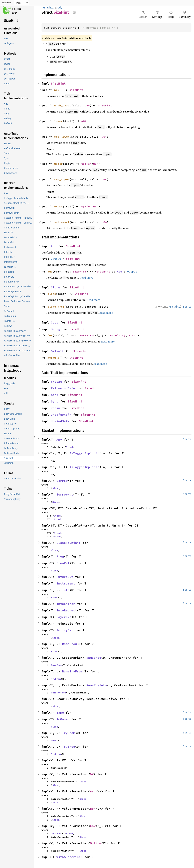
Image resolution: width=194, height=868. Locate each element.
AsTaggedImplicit (84, 467)
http (52, 8)
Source (187, 307)
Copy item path (74, 12)
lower (58, 121)
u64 (87, 105)
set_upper (62, 179)
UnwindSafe (60, 421)
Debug (55, 329)
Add (54, 246)
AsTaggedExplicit (84, 453)
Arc (93, 791)
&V (92, 774)
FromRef (63, 563)
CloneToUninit (69, 543)
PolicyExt (65, 630)
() (124, 335)
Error (133, 335)
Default (57, 351)
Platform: (7, 3)
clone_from (56, 307)
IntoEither (66, 604)
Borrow (62, 481)
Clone (55, 287)
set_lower (62, 137)
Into (66, 590)
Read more (86, 278)
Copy (55, 322)
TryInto (69, 747)
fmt (50, 335)
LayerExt (64, 617)
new (57, 90)
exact (58, 206)
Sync (55, 401)
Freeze (56, 382)
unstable (175, 307)
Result (115, 335)
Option (86, 164)
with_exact (63, 105)
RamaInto (94, 658)
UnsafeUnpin (61, 415)
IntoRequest (67, 610)
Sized (69, 447)
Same (60, 713)
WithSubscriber (69, 857)
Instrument (66, 583)
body (59, 8)
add (50, 271)
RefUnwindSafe (63, 388)
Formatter (87, 335)
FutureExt (65, 577)
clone (52, 294)
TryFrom (56, 679)
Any (59, 440)
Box (93, 809)
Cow (93, 826)
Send (55, 395)
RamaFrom (69, 644)
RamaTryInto (96, 685)
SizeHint (58, 83)
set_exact (62, 222)
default (53, 358)
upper (58, 164)
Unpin (55, 408)
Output (56, 259)
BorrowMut (65, 494)
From (60, 556)
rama (17, 9)
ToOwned (63, 719)
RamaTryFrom (72, 671)
